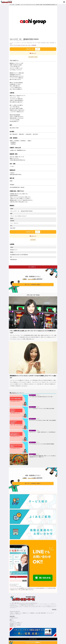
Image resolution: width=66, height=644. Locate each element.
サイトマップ (18, 614)
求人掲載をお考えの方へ (14, 618)
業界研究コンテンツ (26, 613)
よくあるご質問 (38, 613)
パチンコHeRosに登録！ (33, 285)
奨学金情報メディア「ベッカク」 (16, 624)
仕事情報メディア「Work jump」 (15, 625)
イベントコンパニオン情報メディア (16, 623)
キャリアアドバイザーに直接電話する (33, 642)
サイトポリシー (12, 614)
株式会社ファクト (13, 626)
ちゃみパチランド (13, 622)
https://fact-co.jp (13, 259)
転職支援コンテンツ (19, 613)
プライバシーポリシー (50, 613)
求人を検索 (18, 5)
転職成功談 (32, 613)
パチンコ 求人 (12, 5)
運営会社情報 (43, 613)
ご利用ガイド (12, 613)
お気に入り (33, 53)
